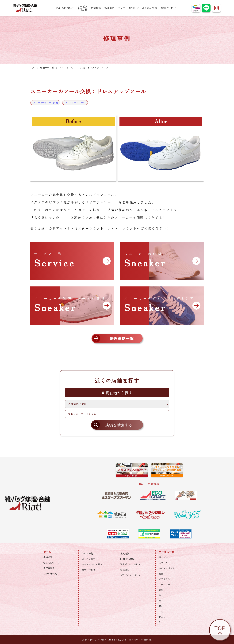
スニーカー (164, 563)
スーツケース (165, 584)
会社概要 (125, 570)
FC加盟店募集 (127, 559)
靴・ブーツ (164, 557)
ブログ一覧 (87, 553)
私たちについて (65, 8)
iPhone (162, 617)
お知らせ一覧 (50, 574)
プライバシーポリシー (131, 575)
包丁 (161, 595)
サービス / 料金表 (83, 8)
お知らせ (134, 8)
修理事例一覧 (47, 68)
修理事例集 (49, 568)
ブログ (122, 8)
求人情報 (125, 553)
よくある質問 (150, 8)
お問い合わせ (168, 8)
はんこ (162, 611)
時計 (161, 606)
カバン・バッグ (167, 568)
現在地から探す (117, 393)
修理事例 (109, 8)
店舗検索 (96, 8)
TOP (33, 68)
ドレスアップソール (75, 102)
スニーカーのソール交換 (45, 102)
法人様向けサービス (130, 564)
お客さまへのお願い (92, 564)
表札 (161, 590)
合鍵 (161, 574)
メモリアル (164, 579)
